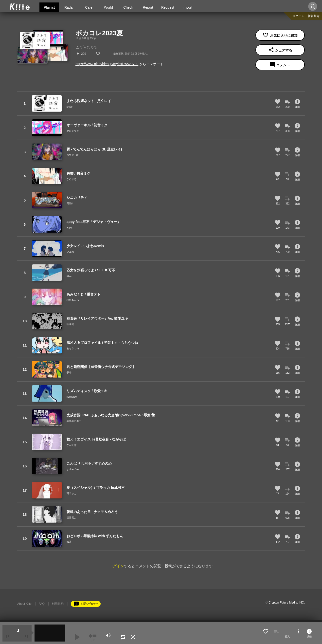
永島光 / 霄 (72, 155)
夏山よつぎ (73, 131)
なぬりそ (72, 179)
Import (187, 7)
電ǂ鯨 (70, 203)
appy (69, 228)
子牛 (69, 373)
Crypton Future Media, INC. (287, 603)
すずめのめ (73, 469)
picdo (70, 107)
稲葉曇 (70, 324)
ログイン (298, 16)
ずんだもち (86, 47)
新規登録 (314, 16)
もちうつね (73, 348)
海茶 (69, 542)
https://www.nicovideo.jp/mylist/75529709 (107, 64)
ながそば (72, 445)
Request (168, 7)
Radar (69, 7)
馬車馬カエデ (74, 421)
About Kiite (24, 604)
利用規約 (58, 604)
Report (148, 7)
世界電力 (72, 518)
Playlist (49, 7)
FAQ (42, 604)
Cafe (89, 7)
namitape (72, 397)
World (108, 7)
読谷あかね (73, 300)
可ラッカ (72, 493)
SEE (69, 276)
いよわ (70, 252)
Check (128, 7)
